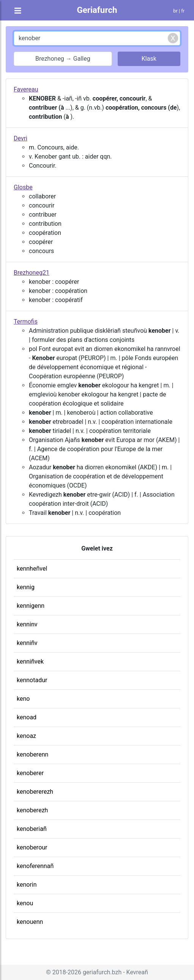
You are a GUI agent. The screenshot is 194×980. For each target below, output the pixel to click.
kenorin (27, 885)
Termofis (26, 322)
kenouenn (30, 922)
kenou (25, 903)
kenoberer (30, 773)
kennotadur (32, 680)
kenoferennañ (35, 866)
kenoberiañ (32, 829)
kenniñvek (30, 661)
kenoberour (32, 847)
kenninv (27, 624)
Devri (21, 138)
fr (183, 11)
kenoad (27, 717)
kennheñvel (32, 569)
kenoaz (26, 736)
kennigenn (31, 606)
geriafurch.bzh (102, 972)
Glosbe (23, 187)
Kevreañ (137, 972)
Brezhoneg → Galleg (63, 59)
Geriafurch (97, 10)
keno (23, 699)
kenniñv (27, 643)
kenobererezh (35, 792)
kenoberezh (32, 810)
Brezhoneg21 (32, 273)
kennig (26, 587)
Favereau (26, 89)
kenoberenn (32, 754)
